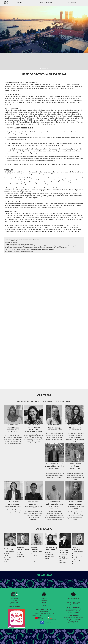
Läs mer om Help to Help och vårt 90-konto (44, 615)
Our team (15, 600)
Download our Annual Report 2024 (44, 613)
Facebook (44, 599)
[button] (21, 3)
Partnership (15, 602)
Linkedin (44, 602)
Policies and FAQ (44, 612)
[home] (6, 3)
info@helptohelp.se (73, 599)
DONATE (44, 575)
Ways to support (15, 604)
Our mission (15, 599)
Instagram (44, 600)
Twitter (44, 606)
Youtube (44, 604)
